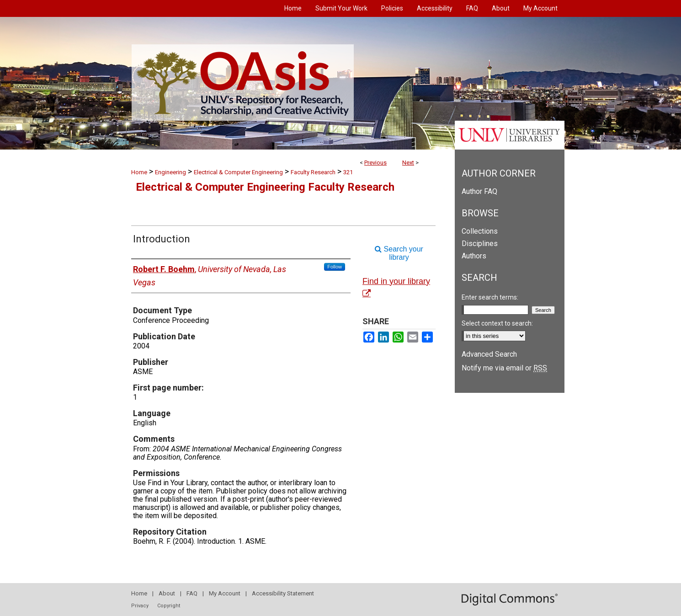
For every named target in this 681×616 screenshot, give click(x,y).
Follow (335, 267)
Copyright (169, 606)
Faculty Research (313, 172)
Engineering (170, 172)
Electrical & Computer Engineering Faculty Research (265, 187)
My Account (225, 593)
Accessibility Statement (283, 593)
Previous (375, 163)
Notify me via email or (504, 368)
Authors (474, 256)
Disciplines (480, 244)
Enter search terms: (490, 297)
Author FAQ (479, 191)
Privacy (140, 606)
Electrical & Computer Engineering (238, 172)
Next (408, 163)
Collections (480, 231)
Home (139, 172)
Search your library (399, 253)
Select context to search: (497, 323)
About (167, 593)
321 (348, 172)
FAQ (192, 593)
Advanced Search (489, 354)
